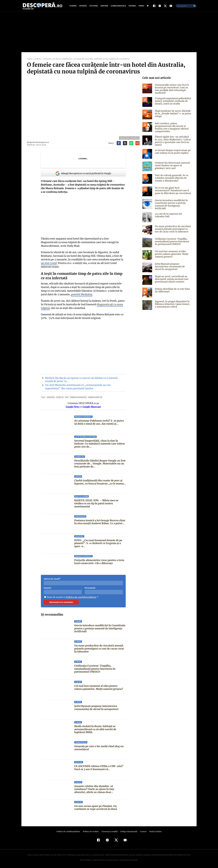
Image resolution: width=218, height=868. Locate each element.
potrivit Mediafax (75, 295)
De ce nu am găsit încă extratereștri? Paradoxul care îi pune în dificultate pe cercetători (172, 191)
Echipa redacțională (128, 832)
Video (141, 6)
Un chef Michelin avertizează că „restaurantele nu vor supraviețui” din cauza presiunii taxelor (77, 387)
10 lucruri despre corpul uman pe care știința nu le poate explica (172, 152)
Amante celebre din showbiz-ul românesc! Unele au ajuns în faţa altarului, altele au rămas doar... (100, 789)
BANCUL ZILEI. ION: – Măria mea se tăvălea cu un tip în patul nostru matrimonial (96, 503)
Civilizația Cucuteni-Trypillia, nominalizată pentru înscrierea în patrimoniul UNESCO (95, 669)
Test (65, 397)
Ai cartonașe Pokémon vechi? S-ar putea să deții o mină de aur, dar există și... (99, 422)
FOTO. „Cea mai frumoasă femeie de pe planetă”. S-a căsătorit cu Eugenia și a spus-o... (98, 543)
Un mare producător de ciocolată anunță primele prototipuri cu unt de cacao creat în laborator (99, 649)
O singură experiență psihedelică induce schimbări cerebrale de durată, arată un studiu (172, 101)
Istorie (132, 6)
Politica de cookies (91, 832)
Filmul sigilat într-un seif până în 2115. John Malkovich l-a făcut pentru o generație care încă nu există (173, 141)
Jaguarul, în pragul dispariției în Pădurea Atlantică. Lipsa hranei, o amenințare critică (173, 303)
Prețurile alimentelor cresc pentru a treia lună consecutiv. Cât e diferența (99, 562)
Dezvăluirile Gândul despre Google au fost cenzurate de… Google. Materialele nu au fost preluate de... (100, 464)
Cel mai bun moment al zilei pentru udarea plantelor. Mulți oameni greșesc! (99, 688)
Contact (142, 832)
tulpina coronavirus (76, 397)
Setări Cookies (154, 832)
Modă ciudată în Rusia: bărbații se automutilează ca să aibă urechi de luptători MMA (95, 729)
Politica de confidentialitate (80, 597)
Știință (83, 6)
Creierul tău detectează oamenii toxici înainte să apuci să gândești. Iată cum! (172, 166)
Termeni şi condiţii (109, 832)
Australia (50, 397)
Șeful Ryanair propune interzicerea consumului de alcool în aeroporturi (96, 708)
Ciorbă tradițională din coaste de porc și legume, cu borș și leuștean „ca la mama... (100, 482)
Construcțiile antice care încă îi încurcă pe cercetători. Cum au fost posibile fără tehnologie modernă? (171, 89)
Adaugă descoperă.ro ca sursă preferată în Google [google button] (83, 174)
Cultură (93, 6)
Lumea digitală (118, 6)
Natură (104, 6)
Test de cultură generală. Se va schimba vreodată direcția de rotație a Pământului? (171, 178)
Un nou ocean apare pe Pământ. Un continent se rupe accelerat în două (96, 808)
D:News (73, 6)
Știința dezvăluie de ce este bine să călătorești (172, 289)
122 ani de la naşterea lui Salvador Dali (168, 214)
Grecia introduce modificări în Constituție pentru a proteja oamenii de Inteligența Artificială (100, 629)
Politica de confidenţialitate (70, 832)
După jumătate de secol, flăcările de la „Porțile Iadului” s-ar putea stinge (172, 114)
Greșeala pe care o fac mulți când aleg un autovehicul (99, 748)
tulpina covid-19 (92, 397)
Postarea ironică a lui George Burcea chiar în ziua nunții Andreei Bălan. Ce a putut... (100, 522)
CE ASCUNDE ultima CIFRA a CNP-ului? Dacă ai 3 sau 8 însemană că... (99, 768)
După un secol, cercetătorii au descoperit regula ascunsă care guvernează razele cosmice (171, 278)
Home (30, 59)
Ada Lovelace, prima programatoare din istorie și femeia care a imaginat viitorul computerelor (171, 128)
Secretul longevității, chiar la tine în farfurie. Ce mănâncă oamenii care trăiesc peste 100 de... (100, 444)
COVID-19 (59, 397)
